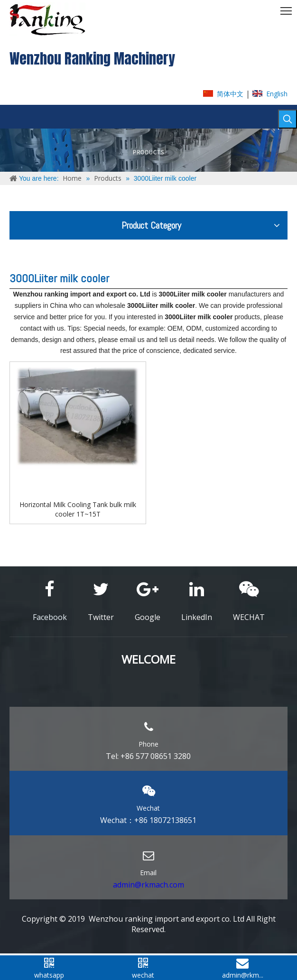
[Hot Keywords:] (288, 119)
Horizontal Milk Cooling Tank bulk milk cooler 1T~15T (78, 509)
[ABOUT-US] (148, 150)
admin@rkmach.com (148, 885)
